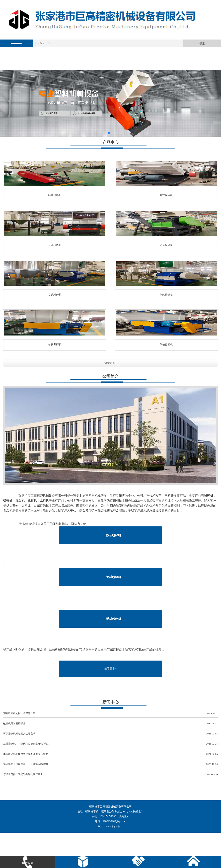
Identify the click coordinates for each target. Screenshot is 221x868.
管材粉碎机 (114, 577)
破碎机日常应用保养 (110, 724)
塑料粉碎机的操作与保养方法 (110, 713)
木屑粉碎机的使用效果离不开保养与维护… (110, 754)
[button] (109, 133)
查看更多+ (110, 363)
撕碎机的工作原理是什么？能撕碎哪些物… (110, 764)
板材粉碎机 (114, 619)
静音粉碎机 (114, 535)
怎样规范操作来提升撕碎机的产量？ (110, 774)
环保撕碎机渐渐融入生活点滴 (110, 734)
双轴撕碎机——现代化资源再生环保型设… (110, 744)
